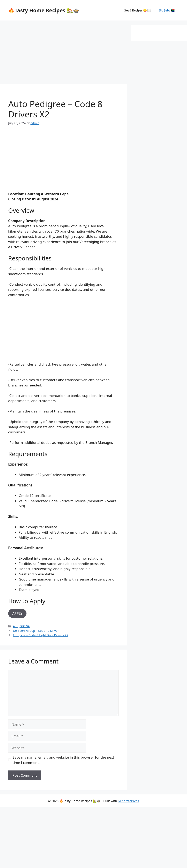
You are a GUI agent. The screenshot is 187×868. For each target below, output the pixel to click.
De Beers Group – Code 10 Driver (36, 631)
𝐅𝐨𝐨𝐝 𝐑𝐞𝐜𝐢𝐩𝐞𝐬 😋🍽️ (138, 10)
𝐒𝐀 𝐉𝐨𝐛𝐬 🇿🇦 (167, 10)
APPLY (17, 613)
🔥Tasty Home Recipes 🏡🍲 (44, 10)
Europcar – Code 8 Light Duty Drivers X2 (41, 635)
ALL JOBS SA (21, 626)
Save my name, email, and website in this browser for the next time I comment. (63, 760)
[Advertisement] (63, 53)
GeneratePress (128, 801)
